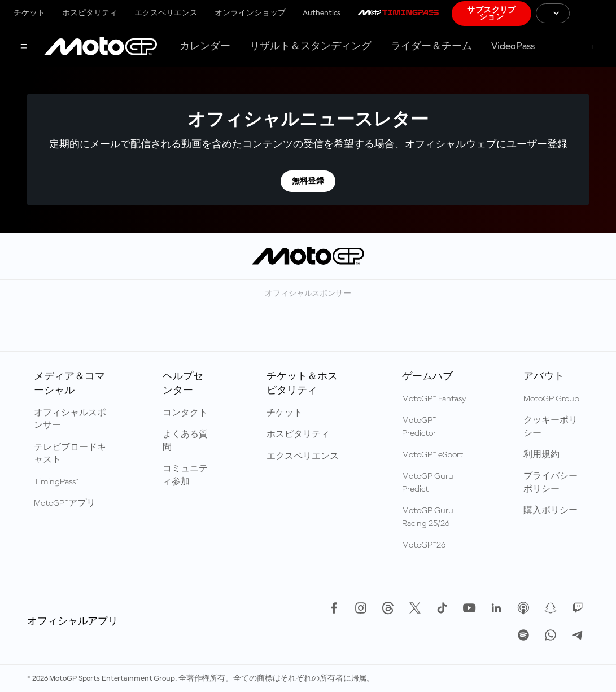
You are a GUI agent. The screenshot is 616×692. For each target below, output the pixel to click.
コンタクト (185, 413)
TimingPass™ (56, 482)
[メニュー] (24, 47)
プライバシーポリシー (551, 483)
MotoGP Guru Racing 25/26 (428, 517)
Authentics (322, 13)
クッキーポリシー (551, 427)
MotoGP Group (551, 399)
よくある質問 (185, 441)
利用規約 (541, 455)
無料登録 (308, 181)
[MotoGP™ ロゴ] (101, 47)
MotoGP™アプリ (65, 503)
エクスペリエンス (166, 13)
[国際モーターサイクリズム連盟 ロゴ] (593, 13)
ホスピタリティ (90, 13)
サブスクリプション (492, 14)
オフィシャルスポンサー (70, 419)
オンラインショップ (250, 13)
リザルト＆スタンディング (311, 46)
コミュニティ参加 (185, 475)
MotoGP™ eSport (432, 455)
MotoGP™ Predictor (419, 427)
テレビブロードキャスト (70, 454)
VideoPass (513, 46)
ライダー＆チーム (431, 46)
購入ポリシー (551, 511)
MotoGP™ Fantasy (434, 399)
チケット (29, 13)
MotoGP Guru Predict (428, 483)
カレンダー (205, 46)
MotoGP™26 (424, 545)
